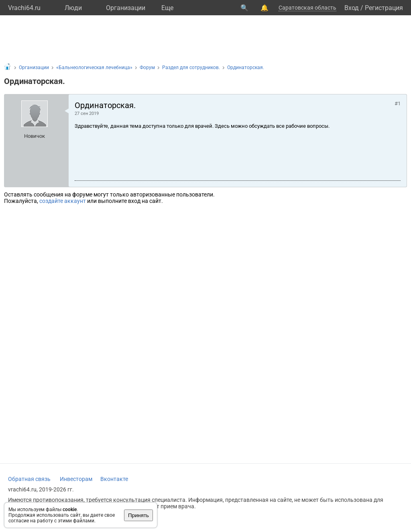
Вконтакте (114, 479)
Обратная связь (29, 479)
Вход (352, 8)
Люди (73, 8)
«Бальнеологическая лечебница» (94, 68)
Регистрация (384, 8)
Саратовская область (307, 8)
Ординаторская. (246, 68)
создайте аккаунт (63, 201)
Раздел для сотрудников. (191, 68)
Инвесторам (76, 479)
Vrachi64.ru (24, 8)
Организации (126, 8)
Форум (147, 68)
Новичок (35, 136)
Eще (167, 8)
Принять (138, 515)
